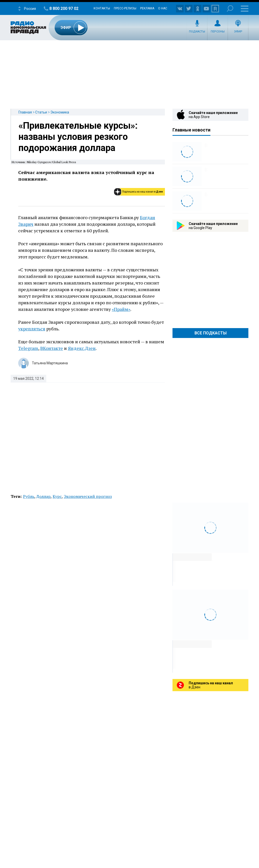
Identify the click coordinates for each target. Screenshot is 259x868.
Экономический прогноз (88, 496)
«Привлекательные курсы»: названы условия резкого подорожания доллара (78, 137)
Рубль (29, 496)
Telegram (28, 348)
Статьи (41, 112)
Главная (25, 112)
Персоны (218, 32)
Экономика (60, 112)
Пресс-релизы (125, 8)
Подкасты (197, 32)
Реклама (147, 8)
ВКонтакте (52, 348)
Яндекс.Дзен (82, 348)
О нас (163, 8)
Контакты (102, 8)
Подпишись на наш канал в (143, 192)
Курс (57, 496)
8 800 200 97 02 (64, 8)
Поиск (230, 8)
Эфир (238, 32)
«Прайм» (121, 309)
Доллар (44, 496)
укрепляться (32, 329)
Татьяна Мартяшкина (50, 363)
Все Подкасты (211, 333)
